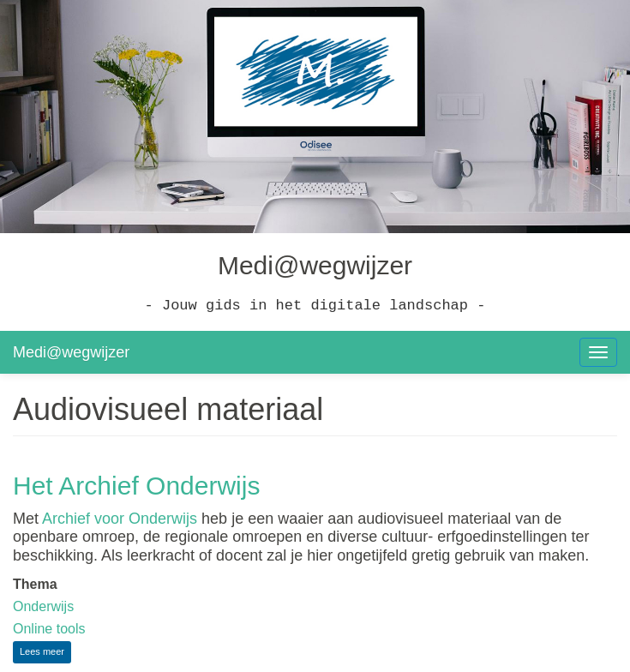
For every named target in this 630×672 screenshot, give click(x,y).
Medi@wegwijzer (71, 352)
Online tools (49, 629)
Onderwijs (43, 606)
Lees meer (45, 654)
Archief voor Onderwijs (120, 519)
